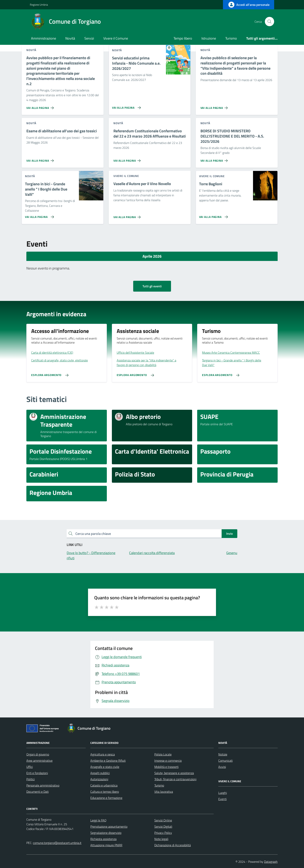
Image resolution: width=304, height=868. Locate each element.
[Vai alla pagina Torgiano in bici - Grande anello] (39, 215)
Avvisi (222, 767)
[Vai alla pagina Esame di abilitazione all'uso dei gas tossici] (41, 159)
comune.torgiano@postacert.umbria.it (57, 843)
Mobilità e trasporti (166, 767)
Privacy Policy (163, 833)
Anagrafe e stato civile (105, 767)
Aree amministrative (39, 761)
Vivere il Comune (116, 38)
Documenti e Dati (38, 792)
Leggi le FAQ (98, 820)
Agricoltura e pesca (103, 754)
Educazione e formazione (106, 798)
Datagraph (271, 862)
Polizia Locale (163, 754)
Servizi (89, 38)
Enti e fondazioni (37, 773)
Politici (31, 779)
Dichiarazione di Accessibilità (173, 845)
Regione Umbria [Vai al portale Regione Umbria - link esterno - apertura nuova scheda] (39, 5)
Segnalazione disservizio (106, 833)
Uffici (30, 767)
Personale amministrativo (43, 785)
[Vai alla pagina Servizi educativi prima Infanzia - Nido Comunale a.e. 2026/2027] (126, 106)
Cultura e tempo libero (105, 792)
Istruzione (209, 38)
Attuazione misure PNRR (106, 845)
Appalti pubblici (100, 773)
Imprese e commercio (168, 761)
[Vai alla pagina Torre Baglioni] (213, 215)
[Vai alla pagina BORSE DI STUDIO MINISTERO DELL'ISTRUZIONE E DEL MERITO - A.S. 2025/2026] (215, 159)
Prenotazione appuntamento (109, 826)
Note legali (161, 839)
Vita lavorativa (164, 792)
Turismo (231, 38)
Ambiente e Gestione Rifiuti (108, 761)
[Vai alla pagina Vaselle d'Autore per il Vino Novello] (128, 216)
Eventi (222, 799)
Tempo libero (183, 38)
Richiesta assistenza (103, 839)
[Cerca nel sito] (269, 22)
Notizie (223, 754)
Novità (70, 38)
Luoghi (223, 793)
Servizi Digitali (163, 826)
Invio (229, 534)
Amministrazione (44, 38)
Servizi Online (163, 820)
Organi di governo (38, 754)
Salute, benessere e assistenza (174, 773)
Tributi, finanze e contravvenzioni (175, 779)
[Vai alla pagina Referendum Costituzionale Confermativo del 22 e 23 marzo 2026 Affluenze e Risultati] (128, 159)
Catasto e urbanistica (104, 785)
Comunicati (225, 761)
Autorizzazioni (99, 779)
